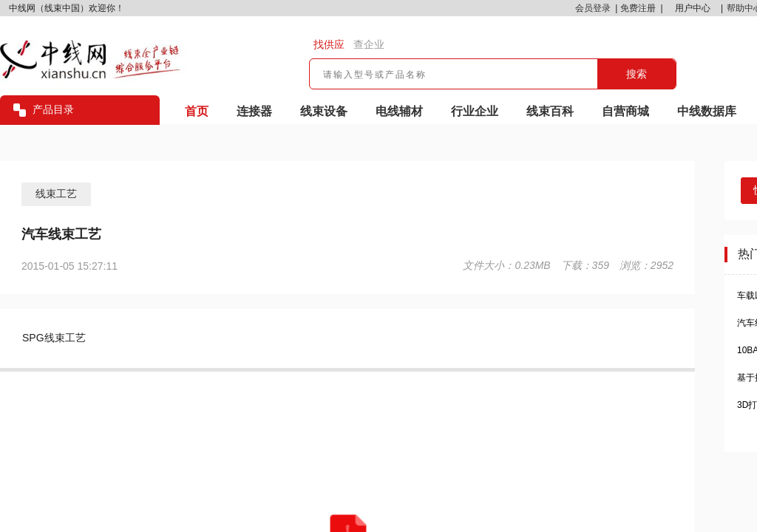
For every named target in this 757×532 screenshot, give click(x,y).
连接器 (254, 111)
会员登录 (593, 8)
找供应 (329, 44)
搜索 (637, 74)
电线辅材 (399, 111)
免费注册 (638, 8)
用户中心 (693, 8)
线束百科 (550, 111)
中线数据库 (707, 111)
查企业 (369, 44)
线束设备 (324, 111)
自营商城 (625, 111)
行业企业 (475, 111)
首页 (197, 111)
